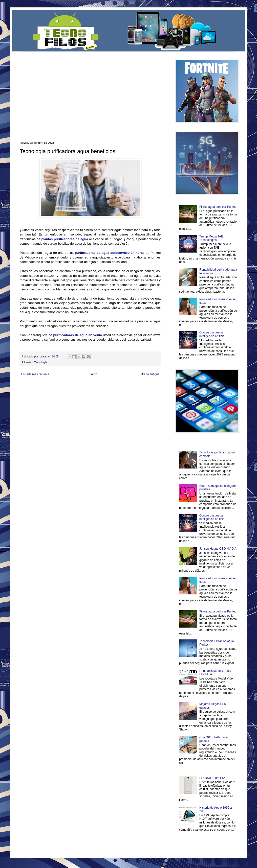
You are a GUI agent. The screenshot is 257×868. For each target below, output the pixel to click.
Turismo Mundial (71, 394)
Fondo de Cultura (122, 386)
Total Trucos (89, 390)
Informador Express (83, 386)
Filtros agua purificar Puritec (218, 207)
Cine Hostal (103, 390)
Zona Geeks (139, 386)
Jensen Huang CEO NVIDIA (218, 549)
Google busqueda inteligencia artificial (212, 334)
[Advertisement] (77, 94)
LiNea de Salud (63, 386)
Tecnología (41, 362)
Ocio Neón (39, 390)
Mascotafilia (34, 394)
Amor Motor (150, 394)
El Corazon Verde (121, 394)
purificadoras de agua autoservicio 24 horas (110, 253)
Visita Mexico (104, 394)
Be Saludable (46, 386)
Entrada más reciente (35, 374)
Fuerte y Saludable (71, 390)
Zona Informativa (29, 386)
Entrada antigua (149, 374)
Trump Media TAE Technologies (211, 238)
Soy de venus (53, 390)
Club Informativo (103, 386)
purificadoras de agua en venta (77, 335)
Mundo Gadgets (118, 390)
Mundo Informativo (51, 394)
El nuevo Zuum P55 (212, 778)
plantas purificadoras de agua (65, 239)
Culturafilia (138, 394)
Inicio (94, 374)
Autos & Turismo (137, 390)
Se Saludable (88, 394)
